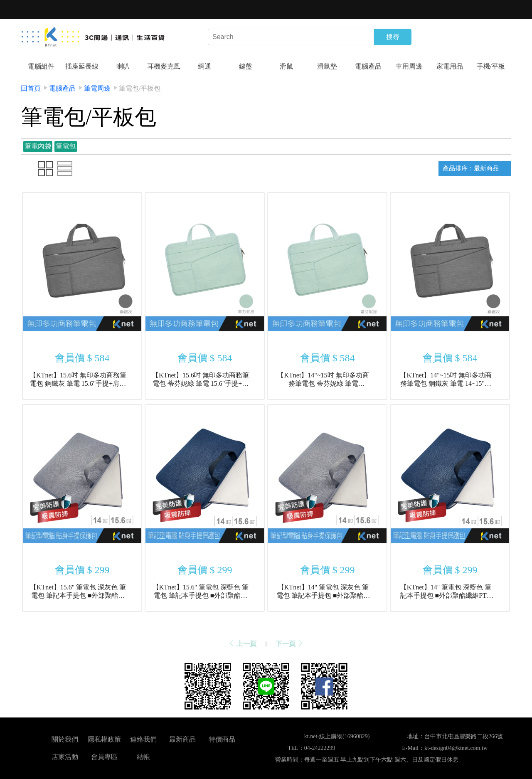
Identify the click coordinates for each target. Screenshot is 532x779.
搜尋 (393, 37)
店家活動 (65, 757)
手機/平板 (491, 66)
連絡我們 (143, 739)
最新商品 (182, 739)
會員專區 (104, 757)
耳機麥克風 (164, 66)
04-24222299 (320, 748)
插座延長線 (82, 66)
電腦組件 (41, 66)
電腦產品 (368, 66)
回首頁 (31, 88)
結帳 (143, 757)
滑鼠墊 (327, 66)
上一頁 (242, 644)
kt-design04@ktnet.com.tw (456, 748)
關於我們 (65, 739)
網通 (204, 66)
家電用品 (450, 66)
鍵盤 (246, 66)
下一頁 (290, 644)
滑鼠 (286, 66)
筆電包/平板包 (140, 88)
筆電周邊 (97, 88)
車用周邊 (409, 66)
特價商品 (222, 739)
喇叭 (123, 66)
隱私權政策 (104, 739)
